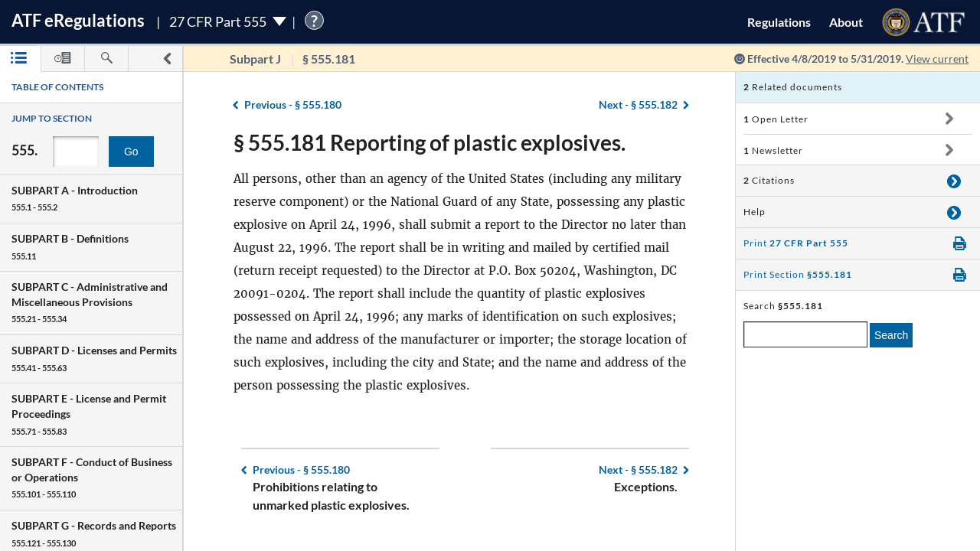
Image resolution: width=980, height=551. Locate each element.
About (846, 22)
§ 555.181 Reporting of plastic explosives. (430, 142)
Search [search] (891, 335)
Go (131, 152)
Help (755, 212)
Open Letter (776, 119)
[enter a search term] (805, 334)
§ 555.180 (293, 104)
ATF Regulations (78, 20)
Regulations (779, 22)
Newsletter (773, 150)
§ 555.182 (638, 104)
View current (937, 59)
